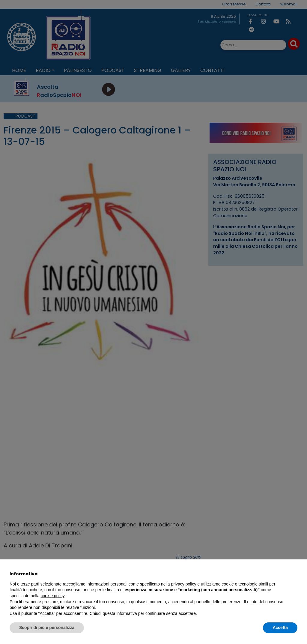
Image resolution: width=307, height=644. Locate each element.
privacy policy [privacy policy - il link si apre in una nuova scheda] (184, 584)
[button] (294, 574)
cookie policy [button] (53, 596)
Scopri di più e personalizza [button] (47, 628)
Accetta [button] (280, 628)
